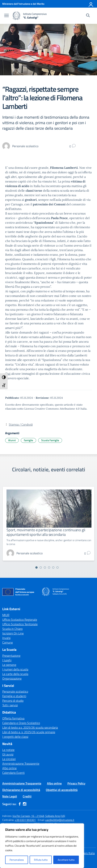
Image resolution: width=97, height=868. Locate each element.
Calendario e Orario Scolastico (21, 723)
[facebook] (20, 804)
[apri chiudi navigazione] (6, 16)
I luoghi (7, 660)
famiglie (28, 440)
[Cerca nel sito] (88, 16)
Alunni (12, 440)
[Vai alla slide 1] (36, 567)
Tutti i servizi (10, 705)
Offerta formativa (13, 718)
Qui (8, 374)
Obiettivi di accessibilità (62, 790)
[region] (42, 846)
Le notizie (8, 750)
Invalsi (6, 638)
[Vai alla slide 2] (41, 567)
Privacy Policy (76, 783)
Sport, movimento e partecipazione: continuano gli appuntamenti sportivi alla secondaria (46, 532)
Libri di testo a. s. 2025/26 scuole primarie (29, 732)
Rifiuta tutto (41, 860)
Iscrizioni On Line (13, 633)
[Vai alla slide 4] (49, 567)
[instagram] (25, 804)
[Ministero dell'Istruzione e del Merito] (23, 4)
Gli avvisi (8, 754)
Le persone (9, 665)
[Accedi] (91, 4)
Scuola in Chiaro (12, 629)
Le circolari (9, 759)
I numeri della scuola (15, 669)
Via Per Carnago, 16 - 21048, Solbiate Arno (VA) (39, 816)
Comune (8, 642)
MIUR (6, 615)
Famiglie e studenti (14, 696)
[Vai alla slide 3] (45, 567)
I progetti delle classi (15, 737)
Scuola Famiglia (50, 440)
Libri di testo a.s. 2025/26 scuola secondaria (30, 727)
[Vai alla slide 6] (57, 567)
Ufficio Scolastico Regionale (20, 620)
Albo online (9, 768)
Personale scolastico (15, 691)
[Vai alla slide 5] (53, 567)
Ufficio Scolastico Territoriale (20, 624)
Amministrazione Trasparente (21, 764)
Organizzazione (12, 678)
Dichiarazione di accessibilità (21, 790)
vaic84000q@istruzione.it (60, 820)
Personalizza (17, 860)
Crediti (27, 796)
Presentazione (11, 656)
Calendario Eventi (13, 773)
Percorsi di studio (13, 701)
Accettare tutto (66, 860)
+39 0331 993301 (25, 820)
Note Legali (10, 796)
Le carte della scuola (15, 674)
